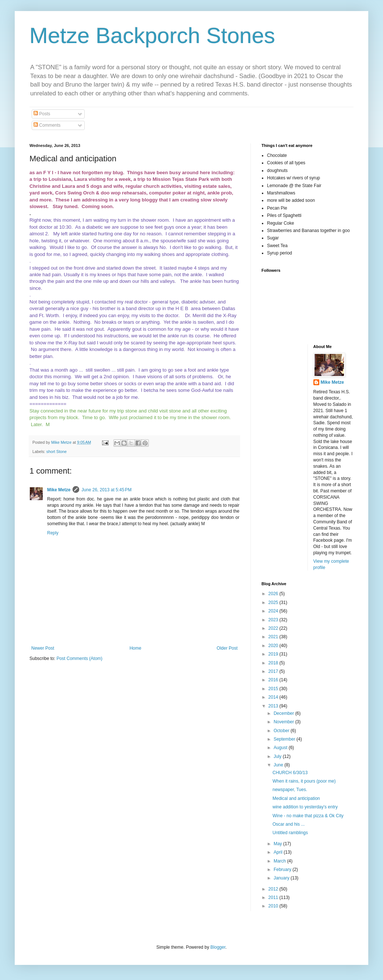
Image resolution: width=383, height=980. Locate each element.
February (283, 870)
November (284, 722)
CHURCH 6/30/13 (290, 773)
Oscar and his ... (289, 824)
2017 (274, 671)
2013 (274, 706)
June (279, 765)
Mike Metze (59, 490)
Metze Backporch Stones (152, 36)
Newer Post (43, 648)
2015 (274, 689)
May (278, 844)
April (279, 852)
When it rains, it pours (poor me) (304, 781)
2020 (274, 646)
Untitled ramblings (290, 833)
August (281, 748)
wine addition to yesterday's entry (305, 807)
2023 (274, 620)
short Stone (57, 452)
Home (136, 648)
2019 (274, 654)
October (282, 731)
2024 (274, 611)
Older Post (227, 648)
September (285, 739)
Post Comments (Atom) (79, 658)
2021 (274, 637)
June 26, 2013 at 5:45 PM (106, 490)
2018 (274, 663)
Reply (53, 533)
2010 (274, 906)
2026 (274, 594)
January (282, 878)
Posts (42, 114)
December (284, 713)
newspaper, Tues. (290, 790)
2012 (274, 889)
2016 (274, 680)
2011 (274, 898)
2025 (274, 603)
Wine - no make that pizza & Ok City (308, 816)
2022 (274, 628)
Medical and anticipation (296, 798)
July (278, 756)
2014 (274, 697)
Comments (47, 125)
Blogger (218, 947)
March (280, 861)
